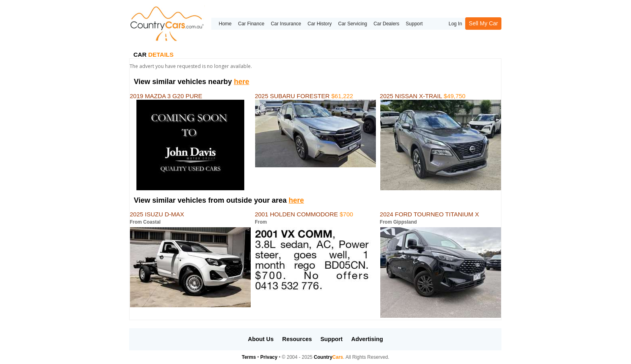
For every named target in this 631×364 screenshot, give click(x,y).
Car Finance (251, 24)
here (241, 82)
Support (414, 24)
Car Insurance (286, 24)
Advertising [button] (367, 339)
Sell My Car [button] (483, 23)
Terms (249, 357)
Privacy (269, 357)
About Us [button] (261, 339)
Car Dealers (386, 24)
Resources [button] (297, 339)
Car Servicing (353, 24)
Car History (320, 24)
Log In (455, 24)
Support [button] (331, 339)
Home (225, 24)
